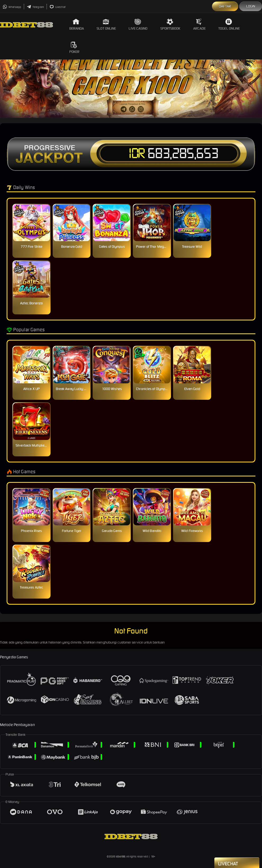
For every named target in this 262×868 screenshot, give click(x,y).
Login (251, 6)
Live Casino (138, 24)
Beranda (77, 24)
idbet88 (121, 856)
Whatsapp (12, 7)
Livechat (58, 7)
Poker (74, 48)
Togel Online (229, 24)
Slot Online (106, 24)
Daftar (225, 6)
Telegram (35, 7)
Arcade (200, 24)
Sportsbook (170, 24)
